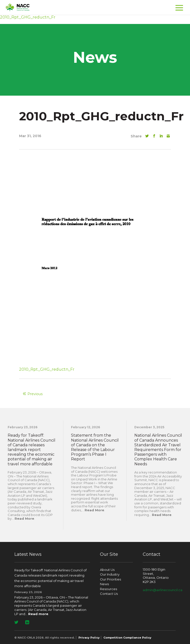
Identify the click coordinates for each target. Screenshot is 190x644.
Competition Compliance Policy (127, 638)
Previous (35, 394)
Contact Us (109, 594)
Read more (38, 614)
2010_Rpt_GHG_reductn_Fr (47, 369)
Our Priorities (110, 579)
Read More (24, 518)
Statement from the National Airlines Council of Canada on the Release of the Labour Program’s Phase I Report (95, 447)
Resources (108, 589)
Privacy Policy (89, 638)
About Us (107, 570)
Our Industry (110, 574)
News (104, 584)
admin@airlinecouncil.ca (163, 590)
